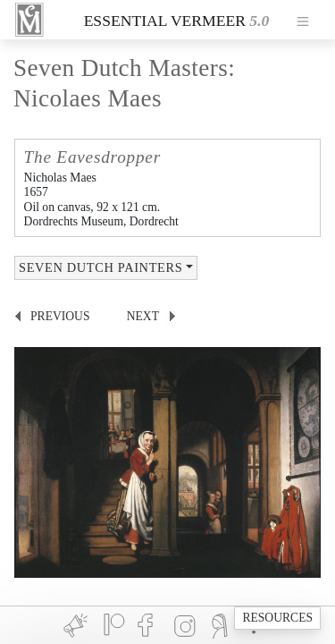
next (143, 316)
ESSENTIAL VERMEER (165, 21)
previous (60, 316)
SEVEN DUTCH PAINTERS (100, 267)
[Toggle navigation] (303, 20)
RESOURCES (277, 618)
